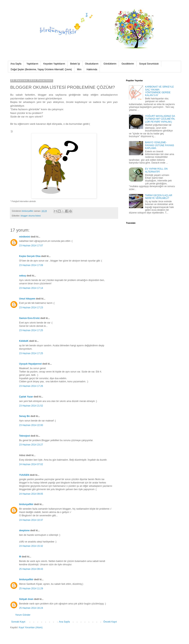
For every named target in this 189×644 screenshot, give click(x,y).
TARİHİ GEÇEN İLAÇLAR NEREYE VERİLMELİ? (159, 197)
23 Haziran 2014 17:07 (31, 246)
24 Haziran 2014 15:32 (31, 546)
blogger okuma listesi (31, 216)
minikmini (25, 237)
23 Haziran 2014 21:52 (31, 406)
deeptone (24, 530)
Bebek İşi (75, 64)
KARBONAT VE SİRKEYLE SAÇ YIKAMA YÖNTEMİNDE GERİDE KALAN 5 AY (159, 91)
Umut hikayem (27, 299)
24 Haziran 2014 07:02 (31, 464)
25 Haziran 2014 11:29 (31, 589)
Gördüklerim (110, 64)
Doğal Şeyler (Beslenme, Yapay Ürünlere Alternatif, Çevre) (41, 69)
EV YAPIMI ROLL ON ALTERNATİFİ (156, 170)
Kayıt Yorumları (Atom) (31, 627)
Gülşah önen (26, 599)
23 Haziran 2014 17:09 (31, 265)
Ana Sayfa (16, 64)
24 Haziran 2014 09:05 (31, 494)
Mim (79, 69)
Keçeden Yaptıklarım (54, 64)
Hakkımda (92, 69)
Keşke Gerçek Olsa (30, 256)
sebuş (23, 276)
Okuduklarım (92, 64)
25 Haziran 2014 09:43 (31, 569)
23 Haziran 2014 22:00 (31, 425)
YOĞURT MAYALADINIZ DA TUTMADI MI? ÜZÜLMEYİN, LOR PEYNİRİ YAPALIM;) (160, 119)
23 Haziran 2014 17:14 (31, 288)
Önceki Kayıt (110, 622)
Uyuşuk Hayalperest (30, 364)
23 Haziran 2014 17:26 (31, 386)
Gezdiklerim (128, 64)
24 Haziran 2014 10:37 (31, 520)
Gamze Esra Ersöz (29, 318)
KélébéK (24, 341)
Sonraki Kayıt (18, 622)
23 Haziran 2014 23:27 (31, 445)
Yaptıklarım (32, 64)
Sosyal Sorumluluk (149, 64)
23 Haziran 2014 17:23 (31, 308)
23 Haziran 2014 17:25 (31, 330)
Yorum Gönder (23, 615)
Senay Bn (25, 416)
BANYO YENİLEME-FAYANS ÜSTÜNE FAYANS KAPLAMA (160, 145)
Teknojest (25, 436)
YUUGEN (24, 475)
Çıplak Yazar (26, 397)
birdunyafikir (26, 504)
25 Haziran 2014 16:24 (31, 608)
